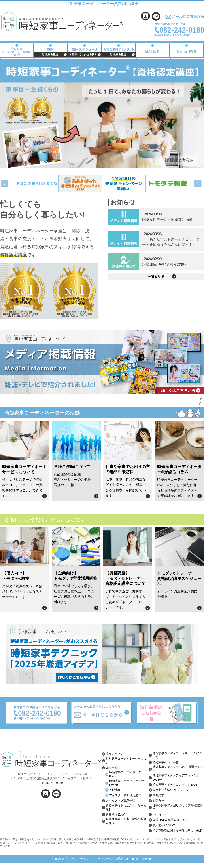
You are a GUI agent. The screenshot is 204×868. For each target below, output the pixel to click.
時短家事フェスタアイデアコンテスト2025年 (178, 778)
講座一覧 (112, 768)
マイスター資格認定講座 (126, 796)
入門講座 (115, 791)
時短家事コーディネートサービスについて (178, 756)
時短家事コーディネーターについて (126, 761)
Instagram (159, 816)
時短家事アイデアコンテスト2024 (176, 786)
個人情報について (165, 826)
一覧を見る (156, 279)
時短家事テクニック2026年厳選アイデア (178, 770)
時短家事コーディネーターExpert (128, 784)
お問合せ (159, 802)
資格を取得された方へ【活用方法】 (126, 809)
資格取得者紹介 (117, 816)
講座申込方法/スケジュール (172, 791)
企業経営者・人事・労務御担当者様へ (126, 823)
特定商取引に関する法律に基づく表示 (178, 833)
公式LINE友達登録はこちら (172, 821)
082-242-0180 (54, 783)
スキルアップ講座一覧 (121, 802)
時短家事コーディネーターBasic (128, 775)
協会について (115, 754)
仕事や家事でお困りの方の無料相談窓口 (178, 809)
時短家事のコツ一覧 (167, 763)
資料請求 (159, 796)
